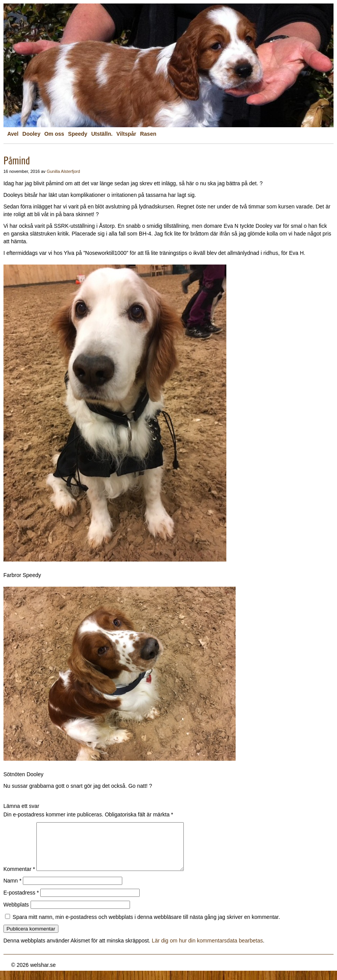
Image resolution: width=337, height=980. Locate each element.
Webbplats (16, 914)
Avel (13, 134)
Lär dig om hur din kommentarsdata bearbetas (207, 950)
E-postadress (21, 902)
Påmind (17, 161)
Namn (13, 890)
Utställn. (102, 134)
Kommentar (19, 878)
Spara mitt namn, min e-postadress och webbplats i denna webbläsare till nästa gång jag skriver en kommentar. (146, 926)
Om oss (54, 134)
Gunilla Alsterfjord (63, 171)
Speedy (78, 134)
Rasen (148, 134)
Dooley (32, 134)
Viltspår (126, 134)
